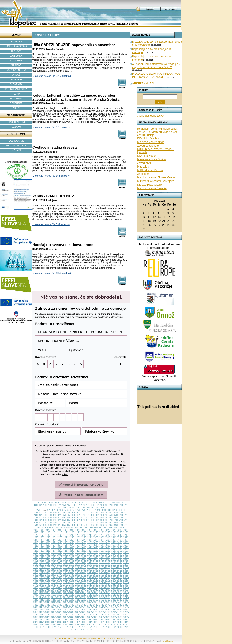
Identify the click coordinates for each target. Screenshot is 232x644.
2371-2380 (45, 572)
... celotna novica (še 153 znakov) (51, 176)
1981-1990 (57, 560)
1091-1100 (45, 533)
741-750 (62, 523)
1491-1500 (45, 545)
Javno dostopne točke (150, 116)
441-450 (62, 515)
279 (84, 510)
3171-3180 (45, 597)
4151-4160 (69, 627)
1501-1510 (57, 545)
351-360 (71, 513)
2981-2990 (105, 590)
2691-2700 (45, 582)
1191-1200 (69, 535)
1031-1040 (69, 530)
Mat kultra (143, 167)
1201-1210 (81, 535)
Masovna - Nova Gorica (151, 159)
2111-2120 (117, 562)
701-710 (119, 520)
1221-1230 (105, 535)
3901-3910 (57, 620)
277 (74, 510)
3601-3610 (81, 610)
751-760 (71, 523)
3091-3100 (45, 595)
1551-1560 (117, 545)
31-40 (64, 503)
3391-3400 (117, 602)
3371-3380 (93, 602)
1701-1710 (105, 550)
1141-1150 (105, 533)
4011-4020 (93, 622)
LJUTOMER (16, 61)
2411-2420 (93, 572)
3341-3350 (57, 602)
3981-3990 (57, 622)
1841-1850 (81, 555)
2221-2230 (57, 567)
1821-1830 (57, 555)
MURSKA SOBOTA (16, 70)
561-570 (81, 518)
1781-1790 (105, 552)
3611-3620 (93, 610)
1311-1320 (117, 537)
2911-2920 (117, 587)
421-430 (43, 515)
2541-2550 (57, 577)
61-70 (85, 503)
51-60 (78, 503)
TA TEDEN (16, 42)
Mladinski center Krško (151, 142)
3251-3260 (45, 600)
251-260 (95, 508)
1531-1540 (93, 545)
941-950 (65, 528)
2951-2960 (69, 590)
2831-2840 (117, 585)
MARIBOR (16, 65)
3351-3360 (69, 602)
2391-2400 (69, 572)
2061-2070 (57, 562)
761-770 (81, 523)
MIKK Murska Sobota (150, 170)
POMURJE (16, 80)
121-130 (43, 505)
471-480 (90, 515)
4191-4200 (117, 627)
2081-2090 (81, 562)
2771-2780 (45, 585)
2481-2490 (81, 575)
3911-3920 (69, 620)
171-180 (90, 505)
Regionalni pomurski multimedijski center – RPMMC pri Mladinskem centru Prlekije (158, 132)
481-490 (100, 515)
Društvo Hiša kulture (149, 185)
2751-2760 (117, 582)
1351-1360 (69, 540)
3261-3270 (57, 600)
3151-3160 (117, 595)
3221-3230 (105, 597)
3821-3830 (57, 617)
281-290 (97, 510)
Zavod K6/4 (144, 163)
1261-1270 (57, 537)
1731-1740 (45, 552)
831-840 (52, 525)
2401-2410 (81, 572)
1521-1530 (81, 545)
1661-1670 (57, 550)
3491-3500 (45, 607)
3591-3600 (69, 610)
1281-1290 (81, 537)
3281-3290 (81, 600)
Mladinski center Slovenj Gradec (157, 177)
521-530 (43, 518)
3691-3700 (93, 612)
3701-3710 (105, 612)
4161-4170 (81, 627)
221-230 (66, 508)
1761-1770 (81, 552)
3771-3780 (93, 615)
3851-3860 (93, 617)
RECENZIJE (16, 103)
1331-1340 (45, 540)
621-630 (43, 520)
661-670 (81, 520)
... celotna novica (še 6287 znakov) (52, 76)
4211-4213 (82, 630)
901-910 (119, 525)
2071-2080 (69, 562)
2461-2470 (57, 575)
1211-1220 (93, 535)
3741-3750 (57, 615)
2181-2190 (105, 565)
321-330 (43, 513)
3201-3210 (81, 597)
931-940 (56, 528)
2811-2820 (93, 585)
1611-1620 (93, 547)
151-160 (71, 505)
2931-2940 (45, 590)
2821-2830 (105, 585)
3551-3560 (117, 607)
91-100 (107, 503)
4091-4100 (93, 625)
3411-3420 (45, 605)
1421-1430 (57, 542)
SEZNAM (16, 127)
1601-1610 (81, 547)
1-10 (44, 503)
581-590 (100, 518)
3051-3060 (93, 592)
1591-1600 (69, 547)
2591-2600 (117, 577)
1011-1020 (45, 530)
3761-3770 (81, 615)
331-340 (52, 513)
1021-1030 (57, 530)
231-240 (76, 508)
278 (79, 510)
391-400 (109, 513)
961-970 (84, 528)
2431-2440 (117, 572)
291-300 (106, 510)
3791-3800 (117, 615)
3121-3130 (81, 595)
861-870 (81, 525)
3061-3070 (105, 592)
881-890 (100, 525)
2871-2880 (69, 587)
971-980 (94, 528)
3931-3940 (93, 620)
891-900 (109, 525)
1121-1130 (81, 533)
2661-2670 (105, 580)
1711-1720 (117, 550)
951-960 (75, 528)
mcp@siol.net (168, 641)
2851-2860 (45, 587)
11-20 (51, 503)
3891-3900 (45, 620)
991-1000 (113, 528)
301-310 (116, 510)
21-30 (57, 503)
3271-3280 (69, 600)
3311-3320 (117, 600)
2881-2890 (81, 587)
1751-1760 (69, 552)
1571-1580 (45, 547)
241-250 (86, 508)
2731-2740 (93, 582)
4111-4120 (117, 625)
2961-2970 (81, 590)
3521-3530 (81, 607)
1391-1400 (117, 540)
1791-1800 (117, 552)
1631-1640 (117, 547)
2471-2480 (69, 575)
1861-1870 (105, 555)
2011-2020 (93, 560)
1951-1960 (117, 557)
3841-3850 (81, 617)
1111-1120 (69, 533)
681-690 (100, 520)
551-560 (71, 518)
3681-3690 (81, 612)
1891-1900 (45, 557)
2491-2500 (93, 575)
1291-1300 (93, 537)
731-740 (52, 523)
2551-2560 (69, 577)
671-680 (90, 520)
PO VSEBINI (16, 99)
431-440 (52, 515)
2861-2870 (57, 587)
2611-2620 (45, 580)
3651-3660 (45, 612)
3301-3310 (105, 600)
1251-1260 (45, 537)
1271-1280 (69, 537)
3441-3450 (81, 605)
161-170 (81, 505)
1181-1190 (57, 535)
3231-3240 (117, 597)
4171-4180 (93, 627)
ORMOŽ (16, 75)
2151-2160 (69, 565)
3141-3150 (105, 595)
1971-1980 (45, 560)
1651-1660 (45, 550)
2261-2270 (105, 567)
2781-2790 (57, 585)
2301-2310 (57, 570)
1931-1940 (93, 557)
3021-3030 (57, 592)
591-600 (109, 518)
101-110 (115, 503)
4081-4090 (81, 625)
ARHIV (16, 108)
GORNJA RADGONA (16, 46)
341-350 (62, 513)
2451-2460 (45, 575)
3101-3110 (57, 595)
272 (49, 510)
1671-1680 (69, 550)
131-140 (52, 505)
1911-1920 (69, 557)
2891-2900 (93, 587)
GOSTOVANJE (16, 141)
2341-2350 (105, 570)
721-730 (43, 523)
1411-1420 (45, 542)
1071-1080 (117, 530)
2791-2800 (69, 585)
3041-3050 (81, 592)
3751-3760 (69, 615)
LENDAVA (16, 51)
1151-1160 (117, 533)
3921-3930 (81, 620)
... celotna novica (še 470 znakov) (51, 127)
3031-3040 (69, 592)
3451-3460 (93, 605)
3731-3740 (45, 615)
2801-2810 (81, 585)
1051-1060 (93, 530)
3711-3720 (117, 612)
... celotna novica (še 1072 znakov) (52, 273)
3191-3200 (69, 597)
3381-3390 (105, 602)
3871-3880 (117, 617)
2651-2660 (93, 580)
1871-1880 (117, 555)
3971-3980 (45, 622)
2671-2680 (117, 580)
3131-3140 (93, 595)
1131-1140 (93, 533)
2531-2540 (45, 577)
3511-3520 (69, 607)
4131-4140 (45, 627)
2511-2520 (117, 575)
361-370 (81, 513)
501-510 (119, 515)
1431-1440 (69, 542)
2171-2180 (93, 565)
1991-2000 (69, 560)
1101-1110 (57, 533)
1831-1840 (69, 555)
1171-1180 (45, 535)
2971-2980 (93, 590)
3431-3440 (69, 605)
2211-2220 (45, 567)
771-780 (90, 523)
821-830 (43, 525)
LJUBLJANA (16, 56)
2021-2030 (105, 560)
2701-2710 (57, 582)
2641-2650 (81, 580)
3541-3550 (105, 607)
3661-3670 (57, 612)
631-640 (52, 520)
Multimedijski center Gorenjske (156, 181)
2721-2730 (81, 582)
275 (64, 510)
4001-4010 (81, 622)
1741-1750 (57, 552)
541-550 (62, 518)
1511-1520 (69, 545)
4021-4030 (105, 622)
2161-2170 (81, 565)
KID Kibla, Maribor (148, 139)
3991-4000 (69, 622)
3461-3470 (105, 605)
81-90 (99, 503)
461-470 (81, 515)
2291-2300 (45, 570)
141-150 (62, 505)
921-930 (46, 528)
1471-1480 (117, 542)
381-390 (100, 513)
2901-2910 (105, 587)
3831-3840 (69, 617)
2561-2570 (81, 577)
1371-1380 (93, 540)
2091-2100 (93, 562)
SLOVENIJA (16, 84)
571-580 (90, 518)
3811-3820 (45, 617)
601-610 (119, 518)
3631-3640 (117, 610)
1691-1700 (93, 550)
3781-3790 (105, 615)
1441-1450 (81, 542)
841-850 (62, 525)
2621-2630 (57, 580)
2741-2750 (105, 582)
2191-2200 (117, 565)
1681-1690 (81, 550)
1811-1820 (45, 555)
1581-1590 (57, 547)
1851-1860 (93, 555)
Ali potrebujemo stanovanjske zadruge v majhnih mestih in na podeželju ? (156, 66)
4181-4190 (105, 627)
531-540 (52, 518)
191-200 (109, 505)
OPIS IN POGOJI (16, 122)
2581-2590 (105, 577)
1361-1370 (81, 540)
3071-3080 (117, 592)
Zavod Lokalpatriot (148, 146)
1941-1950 (105, 557)
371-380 (90, 513)
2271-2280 (117, 567)
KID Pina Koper (146, 156)
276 (69, 510)
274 (59, 510)
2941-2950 (57, 590)
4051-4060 (45, 625)
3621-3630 (105, 610)
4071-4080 (69, 625)
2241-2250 (81, 567)
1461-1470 (105, 542)
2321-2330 (81, 570)
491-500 (109, 515)
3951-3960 (117, 620)
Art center (143, 174)
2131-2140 (45, 565)
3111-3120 (69, 595)
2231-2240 (69, 567)
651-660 (71, 520)
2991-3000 (117, 590)
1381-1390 (105, 540)
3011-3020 (45, 592)
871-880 (90, 525)
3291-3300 (93, 600)
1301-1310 (105, 537)
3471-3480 (117, 605)
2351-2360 (117, 570)
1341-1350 (57, 540)
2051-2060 (45, 562)
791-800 (109, 523)
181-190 (100, 505)
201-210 (119, 505)
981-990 (103, 528)
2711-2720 (69, 582)
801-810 (119, 523)
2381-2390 (57, 572)
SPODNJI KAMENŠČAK (16, 89)
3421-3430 (57, 605)
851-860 (71, 525)
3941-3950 (105, 620)
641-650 (62, 520)
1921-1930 (81, 557)
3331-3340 (45, 602)
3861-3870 (105, 617)
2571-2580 (93, 577)
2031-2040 (117, 560)
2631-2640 (69, 580)
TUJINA (16, 94)
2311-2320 (69, 570)
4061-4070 (57, 625)
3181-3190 (57, 597)
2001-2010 (81, 560)
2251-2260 (93, 567)
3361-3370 (81, 602)
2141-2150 (57, 565)
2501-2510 (105, 575)
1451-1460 (93, 542)
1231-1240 (117, 535)
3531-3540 (93, 607)
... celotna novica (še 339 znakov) (51, 224)
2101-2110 (105, 562)
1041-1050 (81, 530)
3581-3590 (57, 610)
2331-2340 (93, 570)
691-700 (109, 520)
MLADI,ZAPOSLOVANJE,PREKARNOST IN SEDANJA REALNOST (157, 75)
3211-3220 (93, 597)
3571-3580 (45, 610)
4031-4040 (117, 622)
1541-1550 (105, 545)
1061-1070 (105, 530)
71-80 (92, 503)
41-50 (71, 503)
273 (54, 510)
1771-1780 (93, 552)
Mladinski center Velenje (152, 188)
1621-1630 (105, 547)
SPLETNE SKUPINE (16, 146)
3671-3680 (69, 612)
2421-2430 (105, 572)
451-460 (71, 515)
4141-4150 (57, 627)
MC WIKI (16, 150)
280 (88, 510)
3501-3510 (57, 607)
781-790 (100, 523)
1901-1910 (57, 557)
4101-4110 (105, 625)
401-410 (119, 513)
